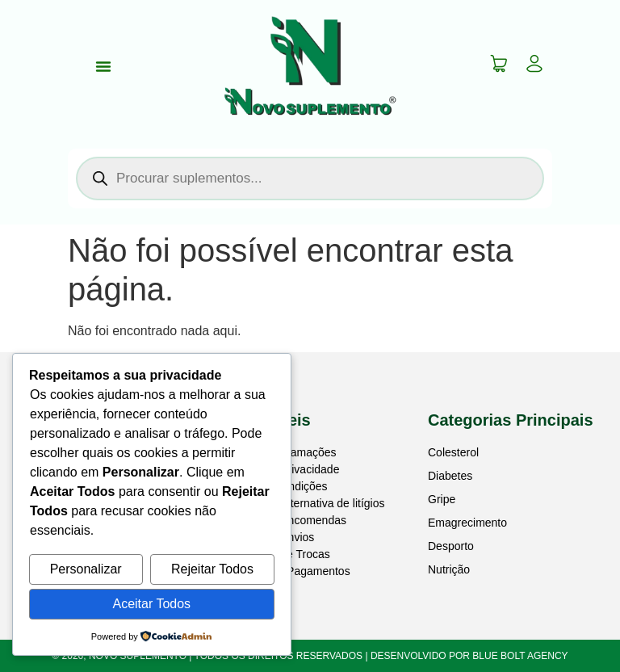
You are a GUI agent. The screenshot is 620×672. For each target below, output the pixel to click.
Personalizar (86, 569)
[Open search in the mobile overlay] (310, 178)
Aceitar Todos (151, 604)
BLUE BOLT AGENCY (520, 656)
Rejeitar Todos (212, 569)
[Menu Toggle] (103, 66)
